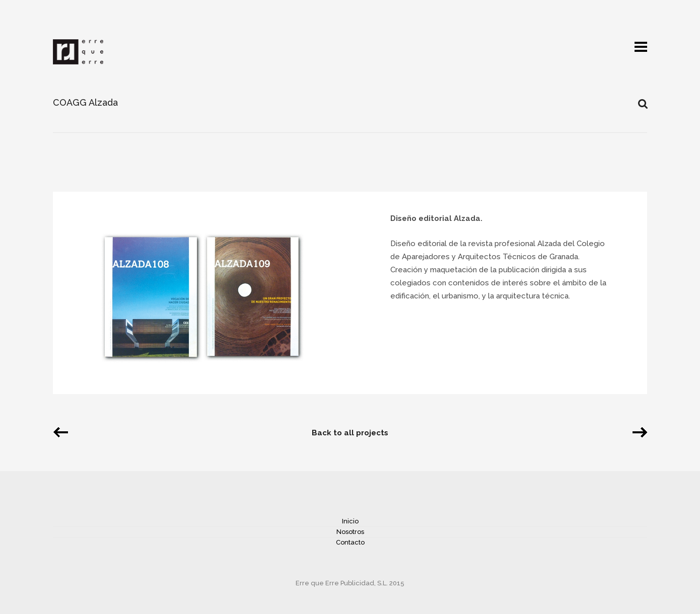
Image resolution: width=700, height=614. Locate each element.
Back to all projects (350, 433)
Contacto (350, 542)
